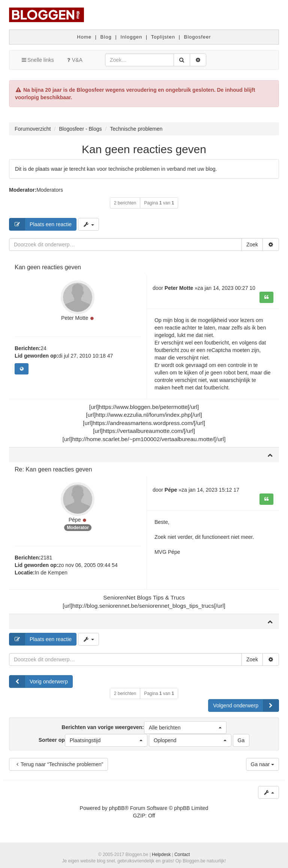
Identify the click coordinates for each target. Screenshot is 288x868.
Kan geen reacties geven (144, 149)
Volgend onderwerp (246, 705)
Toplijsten (163, 37)
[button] (185, 728)
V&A (74, 60)
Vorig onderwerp (39, 682)
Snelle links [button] (37, 60)
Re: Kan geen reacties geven (53, 469)
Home (84, 37)
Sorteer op (93, 740)
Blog (106, 37)
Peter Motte (75, 318)
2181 (46, 558)
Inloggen (131, 37)
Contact (182, 855)
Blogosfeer (198, 37)
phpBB (117, 808)
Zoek (252, 245)
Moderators (50, 190)
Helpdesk (161, 855)
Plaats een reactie (40, 224)
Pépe (75, 520)
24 (43, 348)
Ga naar (262, 764)
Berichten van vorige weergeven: (144, 728)
